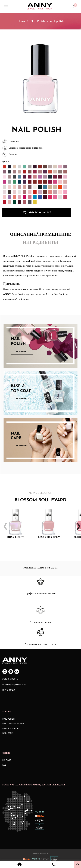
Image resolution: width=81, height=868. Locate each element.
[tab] (40, 235)
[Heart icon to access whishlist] (74, 7)
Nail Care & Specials (13, 724)
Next (77, 524)
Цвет (6, 161)
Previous (4, 524)
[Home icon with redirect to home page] (20, 865)
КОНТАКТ (7, 760)
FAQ (4, 765)
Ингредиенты (40, 243)
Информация (9, 690)
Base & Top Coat (11, 729)
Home (21, 21)
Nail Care (8, 733)
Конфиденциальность (14, 685)
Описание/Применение (40, 235)
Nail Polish (38, 21)
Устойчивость (10, 679)
